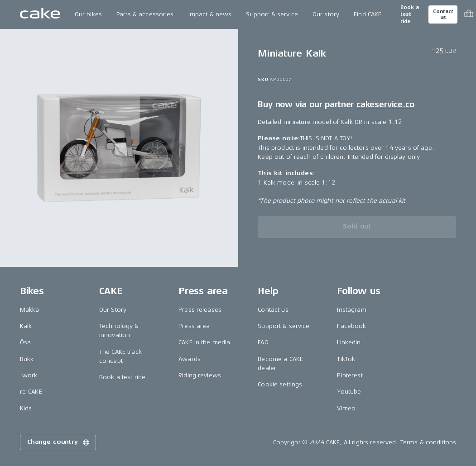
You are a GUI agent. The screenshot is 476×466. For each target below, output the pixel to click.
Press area (194, 326)
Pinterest (350, 375)
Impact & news (210, 14)
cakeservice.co (385, 105)
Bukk (27, 359)
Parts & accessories (145, 14)
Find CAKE (368, 14)
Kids (26, 408)
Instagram (351, 310)
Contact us (443, 14)
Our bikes (88, 14)
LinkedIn (349, 342)
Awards (190, 359)
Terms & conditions (428, 442)
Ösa (25, 342)
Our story (326, 14)
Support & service (272, 14)
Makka (30, 310)
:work (29, 375)
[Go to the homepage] (40, 14)
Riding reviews (200, 375)
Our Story (113, 310)
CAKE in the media (204, 342)
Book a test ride (410, 14)
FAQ (263, 342)
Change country (59, 442)
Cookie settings (280, 384)
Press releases (200, 310)
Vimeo (346, 408)
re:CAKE (31, 392)
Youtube (349, 392)
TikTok (346, 359)
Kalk (26, 326)
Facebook (351, 326)
